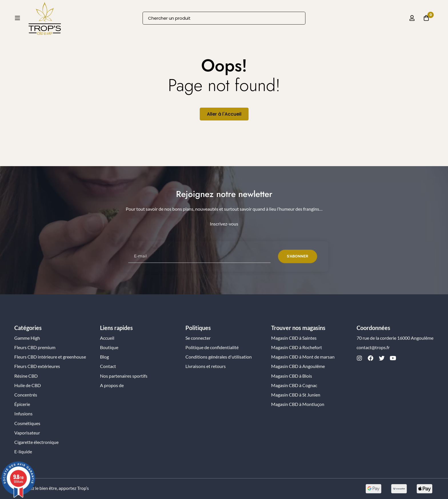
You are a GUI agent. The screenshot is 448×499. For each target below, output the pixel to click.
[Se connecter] (412, 22)
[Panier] (426, 22)
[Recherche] (299, 22)
